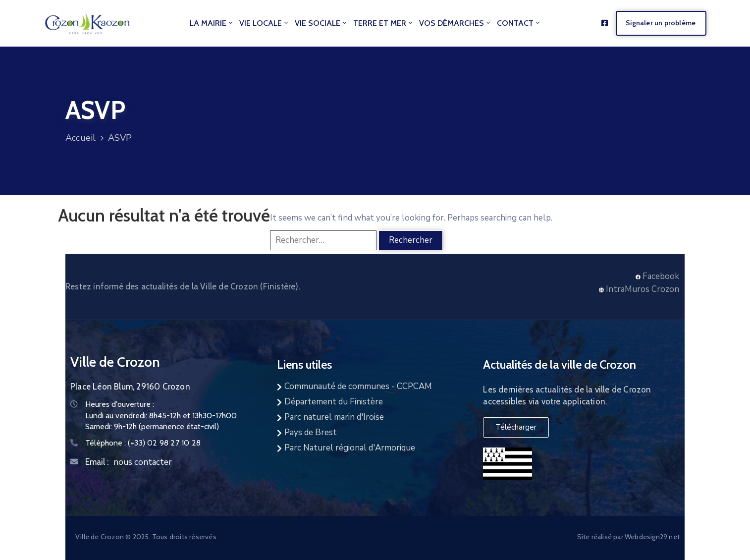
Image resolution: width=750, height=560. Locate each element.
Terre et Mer (384, 23)
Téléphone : (143, 443)
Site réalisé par (601, 537)
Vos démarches (455, 23)
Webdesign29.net (652, 537)
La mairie (212, 23)
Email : (97, 462)
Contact (519, 23)
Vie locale (265, 23)
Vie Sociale (321, 23)
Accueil (80, 138)
